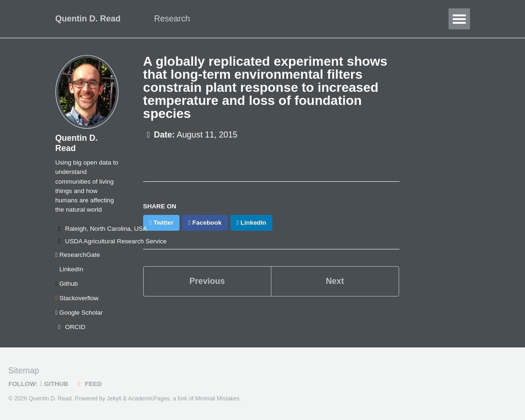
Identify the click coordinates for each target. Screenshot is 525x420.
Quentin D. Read (88, 19)
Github (67, 284)
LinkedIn (69, 269)
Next (335, 282)
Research (172, 19)
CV (397, 19)
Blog (366, 19)
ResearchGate (78, 255)
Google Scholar (79, 313)
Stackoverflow (77, 298)
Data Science (232, 19)
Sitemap (24, 371)
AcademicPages (149, 399)
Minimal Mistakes (218, 399)
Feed (88, 384)
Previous (207, 282)
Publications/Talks (307, 19)
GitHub (54, 384)
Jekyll (114, 399)
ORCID (71, 327)
